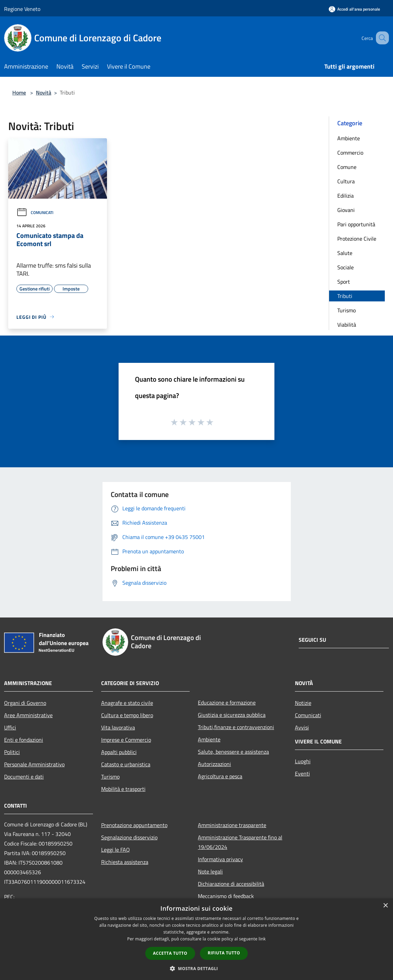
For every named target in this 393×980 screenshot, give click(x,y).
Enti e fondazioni (24, 740)
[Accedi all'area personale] (354, 9)
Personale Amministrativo (34, 764)
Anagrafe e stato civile (127, 703)
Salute (345, 253)
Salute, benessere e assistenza (233, 752)
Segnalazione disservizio (129, 837)
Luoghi (303, 761)
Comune (347, 167)
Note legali (210, 871)
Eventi (302, 773)
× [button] (385, 906)
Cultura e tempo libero (127, 715)
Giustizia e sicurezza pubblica (232, 715)
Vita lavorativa (118, 727)
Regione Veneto (22, 9)
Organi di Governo (25, 703)
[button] (196, 968)
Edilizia (345, 196)
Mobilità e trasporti (123, 789)
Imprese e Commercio (126, 740)
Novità (44, 93)
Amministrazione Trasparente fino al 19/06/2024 (240, 842)
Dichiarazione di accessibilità (231, 884)
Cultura (346, 181)
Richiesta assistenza (125, 862)
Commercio (350, 153)
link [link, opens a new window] (262, 939)
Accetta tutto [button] (170, 953)
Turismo (347, 310)
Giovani (346, 210)
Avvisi (302, 727)
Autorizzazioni (214, 764)
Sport (344, 282)
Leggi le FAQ (116, 850)
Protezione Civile (357, 239)
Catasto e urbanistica (126, 764)
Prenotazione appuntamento (134, 825)
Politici (12, 752)
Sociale (345, 267)
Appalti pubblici (119, 752)
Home (19, 93)
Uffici (10, 727)
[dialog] (196, 939)
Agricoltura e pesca (220, 776)
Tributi (345, 296)
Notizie (303, 703)
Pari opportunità (356, 224)
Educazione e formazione (227, 702)
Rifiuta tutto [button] (224, 953)
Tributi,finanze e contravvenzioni (236, 727)
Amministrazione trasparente (232, 825)
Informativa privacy (220, 859)
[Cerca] (381, 38)
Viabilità (347, 325)
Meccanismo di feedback (226, 896)
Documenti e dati (24, 777)
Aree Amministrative (28, 715)
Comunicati (35, 212)
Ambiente (349, 138)
